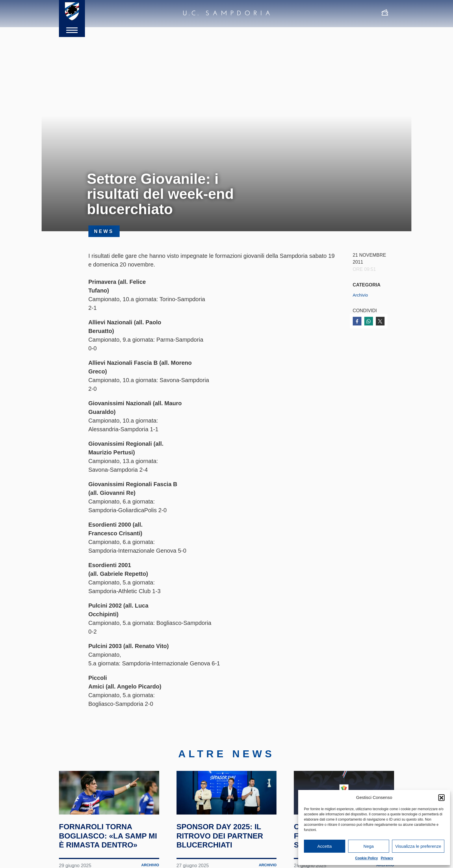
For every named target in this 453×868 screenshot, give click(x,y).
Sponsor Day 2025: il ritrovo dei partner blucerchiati (226, 854)
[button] (441, 797)
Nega (369, 846)
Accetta (324, 846)
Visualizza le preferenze (418, 846)
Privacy (387, 858)
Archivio (361, 295)
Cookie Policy (366, 858)
